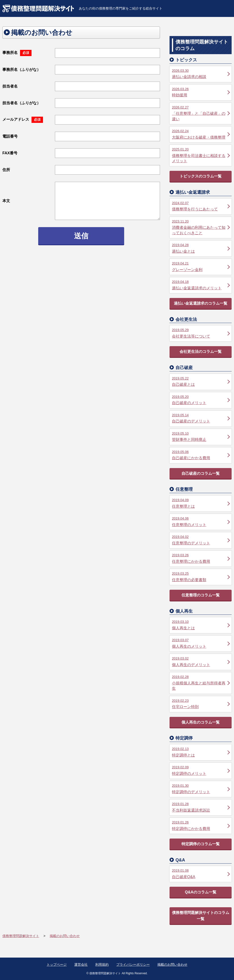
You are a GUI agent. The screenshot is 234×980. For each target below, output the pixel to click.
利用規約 (102, 964)
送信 (81, 236)
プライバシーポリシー (133, 964)
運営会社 (81, 964)
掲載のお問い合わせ (172, 964)
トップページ (57, 964)
